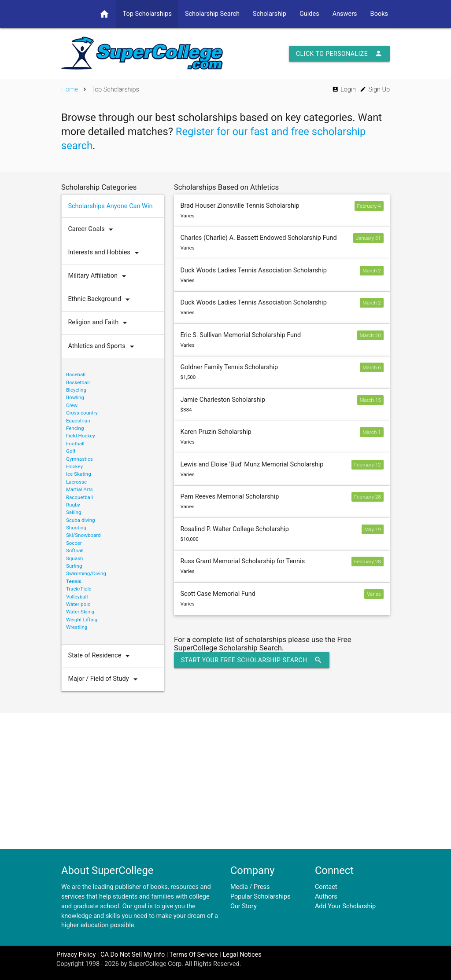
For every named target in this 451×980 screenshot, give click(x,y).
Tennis (74, 581)
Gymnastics (79, 459)
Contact (326, 887)
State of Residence (101, 656)
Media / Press (250, 887)
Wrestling (77, 627)
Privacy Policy (76, 955)
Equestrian (78, 421)
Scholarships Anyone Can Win (110, 206)
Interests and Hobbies (105, 253)
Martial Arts (79, 489)
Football (75, 444)
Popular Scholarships (261, 897)
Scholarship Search (212, 14)
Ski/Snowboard (83, 535)
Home (70, 90)
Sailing (74, 512)
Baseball (76, 374)
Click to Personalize (339, 54)
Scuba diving (81, 520)
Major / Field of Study (105, 679)
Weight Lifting (82, 620)
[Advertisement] (225, 781)
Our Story (244, 906)
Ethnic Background (101, 299)
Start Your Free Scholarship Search (252, 660)
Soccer (74, 543)
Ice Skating (79, 474)
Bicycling (76, 390)
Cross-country (82, 413)
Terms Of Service (194, 955)
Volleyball (77, 597)
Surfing (74, 566)
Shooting (76, 528)
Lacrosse (76, 482)
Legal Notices (242, 955)
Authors (326, 897)
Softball (75, 551)
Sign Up (375, 90)
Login (344, 90)
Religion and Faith (100, 323)
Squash (75, 558)
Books (379, 14)
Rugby (73, 505)
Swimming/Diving (86, 573)
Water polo (78, 604)
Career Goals (92, 229)
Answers (345, 14)
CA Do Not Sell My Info (133, 955)
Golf (71, 451)
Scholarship (270, 14)
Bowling (75, 397)
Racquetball (79, 497)
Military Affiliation (99, 276)
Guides (309, 14)
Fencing (75, 428)
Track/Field (79, 589)
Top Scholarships (147, 14)
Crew (72, 405)
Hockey (74, 466)
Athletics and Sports (103, 347)
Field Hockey (81, 436)
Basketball (78, 382)
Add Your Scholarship (345, 906)
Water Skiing (80, 612)
